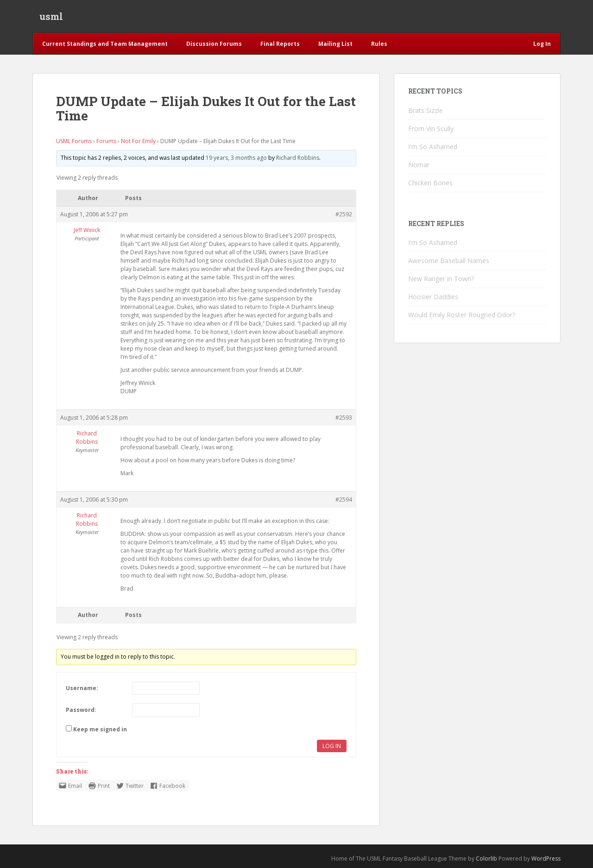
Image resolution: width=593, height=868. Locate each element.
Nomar (419, 165)
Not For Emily (138, 141)
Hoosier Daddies (433, 297)
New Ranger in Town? (441, 279)
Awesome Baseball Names (449, 261)
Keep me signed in (100, 729)
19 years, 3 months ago (236, 158)
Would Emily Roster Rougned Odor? (462, 315)
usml (51, 16)
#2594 (344, 500)
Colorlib (486, 859)
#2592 (344, 214)
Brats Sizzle (426, 110)
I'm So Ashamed (433, 147)
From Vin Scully (431, 129)
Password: (81, 710)
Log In (332, 746)
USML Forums (74, 141)
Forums (106, 141)
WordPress (546, 859)
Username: (82, 688)
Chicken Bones (430, 183)
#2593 (344, 418)
